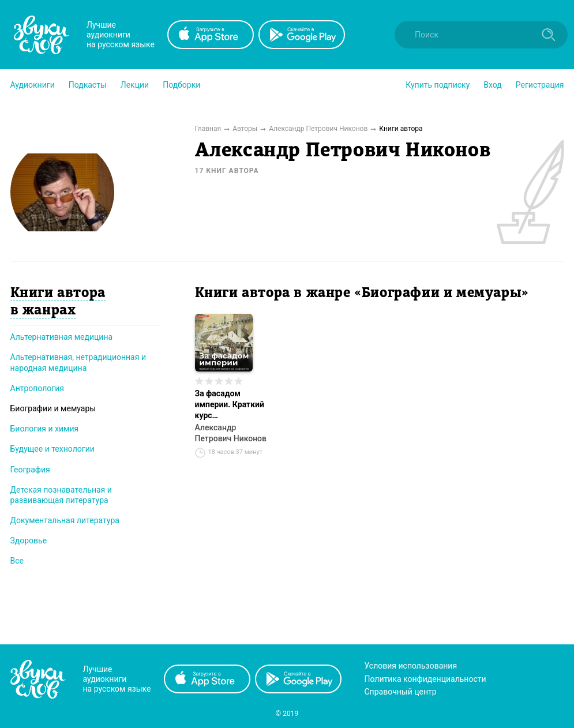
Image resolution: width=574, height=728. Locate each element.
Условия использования (411, 666)
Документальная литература (65, 520)
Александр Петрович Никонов (231, 433)
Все (17, 561)
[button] (33, 85)
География (30, 470)
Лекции (135, 85)
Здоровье (29, 541)
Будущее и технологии (52, 449)
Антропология (37, 388)
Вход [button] (492, 85)
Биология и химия (45, 429)
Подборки (181, 85)
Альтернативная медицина (62, 337)
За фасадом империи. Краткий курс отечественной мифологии (230, 405)
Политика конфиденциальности (425, 679)
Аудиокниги (33, 85)
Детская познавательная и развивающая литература (61, 495)
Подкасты (88, 85)
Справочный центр (401, 692)
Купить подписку (438, 85)
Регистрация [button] (540, 85)
